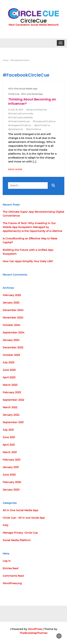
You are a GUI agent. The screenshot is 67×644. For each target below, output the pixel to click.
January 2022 (11, 415)
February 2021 (12, 460)
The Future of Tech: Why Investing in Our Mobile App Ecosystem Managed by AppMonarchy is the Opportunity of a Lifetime (32, 227)
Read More (15, 169)
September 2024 (13, 333)
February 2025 (12, 295)
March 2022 (10, 407)
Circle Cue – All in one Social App (24, 518)
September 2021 (13, 422)
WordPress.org (12, 583)
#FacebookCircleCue (44, 121)
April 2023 (9, 377)
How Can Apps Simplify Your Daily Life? (28, 261)
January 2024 (11, 340)
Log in (7, 561)
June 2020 (9, 475)
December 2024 (13, 310)
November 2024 (13, 318)
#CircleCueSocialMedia (20, 117)
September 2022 (13, 400)
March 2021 (10, 452)
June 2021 (9, 437)
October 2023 (11, 355)
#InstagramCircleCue (20, 125)
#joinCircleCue (42, 125)
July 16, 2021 (17, 110)
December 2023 (13, 347)
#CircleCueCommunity (21, 114)
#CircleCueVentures (19, 121)
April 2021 (9, 445)
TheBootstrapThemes (33, 633)
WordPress (35, 629)
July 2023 (8, 362)
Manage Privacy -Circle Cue (20, 533)
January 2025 (11, 303)
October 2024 (11, 325)
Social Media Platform (17, 540)
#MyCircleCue (34, 129)
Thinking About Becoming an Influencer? (32, 101)
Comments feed (13, 576)
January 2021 (11, 467)
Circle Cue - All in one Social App (25, 94)
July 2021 (8, 430)
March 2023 (10, 385)
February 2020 (12, 482)
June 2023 (9, 370)
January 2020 (11, 490)
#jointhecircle (16, 129)
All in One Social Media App (23, 89)
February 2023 (12, 392)
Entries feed (11, 568)
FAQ (5, 525)
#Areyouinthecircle (37, 110)
